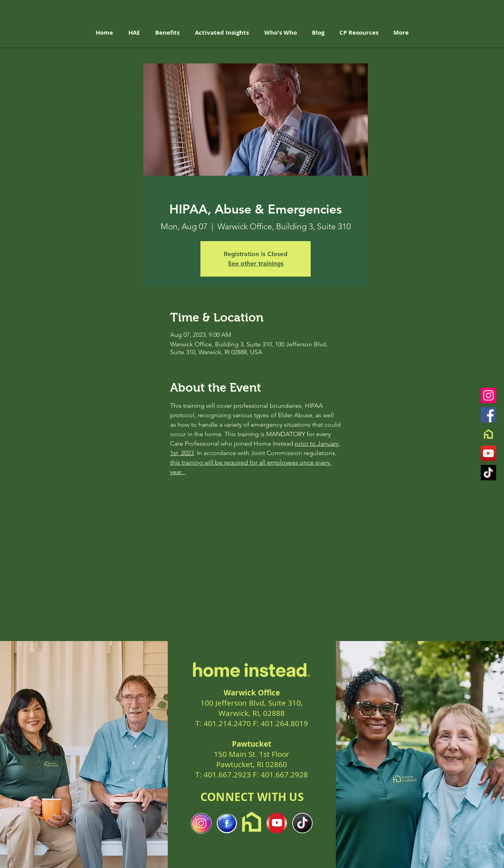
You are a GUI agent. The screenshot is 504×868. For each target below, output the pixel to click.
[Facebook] (488, 415)
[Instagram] (488, 395)
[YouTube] (488, 453)
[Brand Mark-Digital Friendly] (488, 434)
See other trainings (256, 263)
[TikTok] (488, 473)
